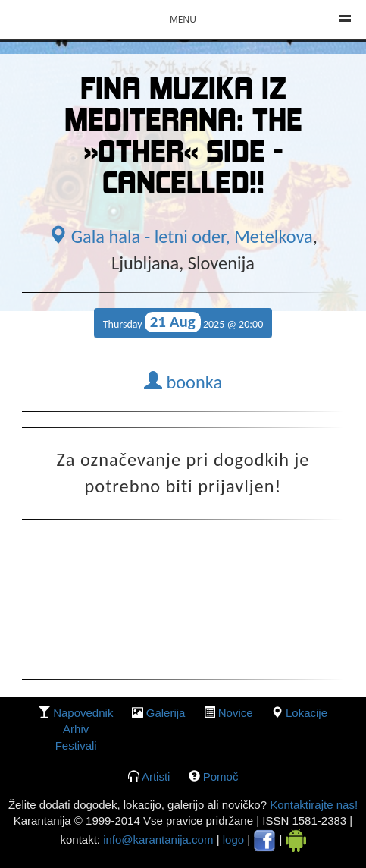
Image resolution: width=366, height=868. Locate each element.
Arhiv (76, 729)
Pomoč (221, 777)
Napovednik (83, 713)
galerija (166, 713)
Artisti (156, 777)
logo (233, 840)
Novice (236, 713)
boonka (183, 382)
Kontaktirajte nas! (312, 805)
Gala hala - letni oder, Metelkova (181, 237)
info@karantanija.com (158, 840)
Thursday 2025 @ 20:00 (183, 322)
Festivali (76, 745)
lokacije (307, 713)
